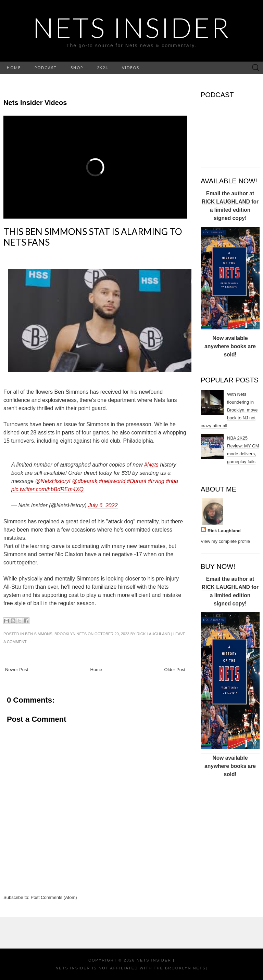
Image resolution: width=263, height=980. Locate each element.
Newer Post (17, 670)
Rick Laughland (153, 634)
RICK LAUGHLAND (227, 202)
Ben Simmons (39, 634)
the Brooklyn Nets (179, 968)
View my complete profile (225, 541)
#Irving (156, 481)
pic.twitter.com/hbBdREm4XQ (47, 489)
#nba (172, 481)
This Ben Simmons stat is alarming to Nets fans (93, 237)
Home (96, 670)
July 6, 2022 (103, 505)
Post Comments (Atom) (54, 897)
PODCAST (46, 68)
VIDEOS (131, 68)
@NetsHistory (52, 481)
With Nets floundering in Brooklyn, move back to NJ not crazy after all (229, 410)
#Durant (137, 481)
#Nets (151, 465)
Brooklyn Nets (71, 634)
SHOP (77, 68)
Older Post (175, 670)
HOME (14, 68)
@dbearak (85, 481)
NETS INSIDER (132, 27)
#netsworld (112, 481)
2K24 (103, 68)
